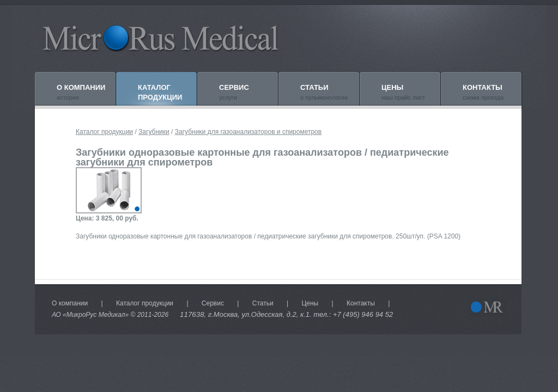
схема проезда (483, 92)
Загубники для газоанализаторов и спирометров (248, 132)
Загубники (154, 132)
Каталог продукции (104, 132)
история (81, 92)
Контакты (361, 303)
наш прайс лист (403, 92)
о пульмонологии (324, 92)
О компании (70, 303)
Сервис (213, 303)
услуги (234, 92)
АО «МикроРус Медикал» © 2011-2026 (110, 315)
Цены (310, 303)
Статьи (263, 303)
